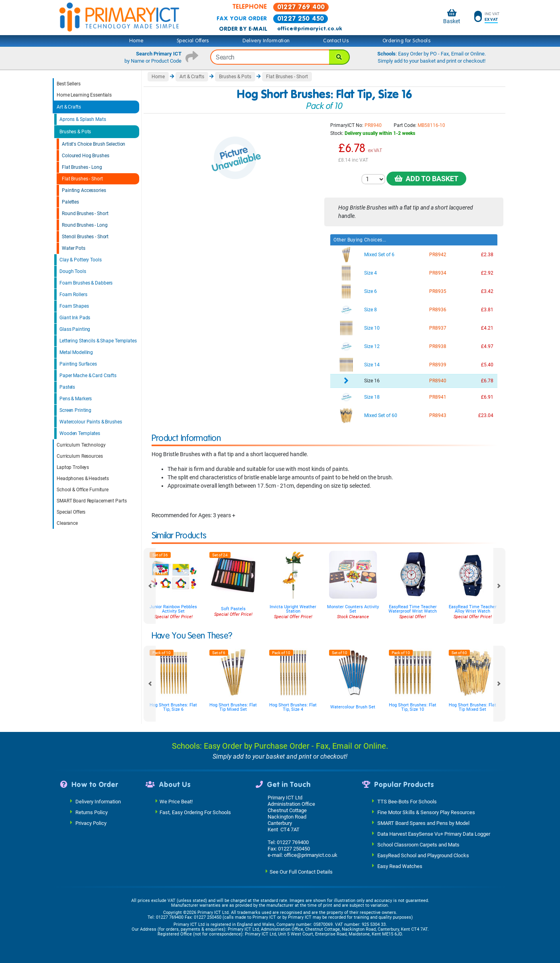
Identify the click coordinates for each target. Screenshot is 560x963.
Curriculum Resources (80, 456)
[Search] (339, 57)
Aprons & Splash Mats (83, 119)
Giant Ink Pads (75, 318)
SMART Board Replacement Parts (92, 501)
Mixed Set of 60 (381, 415)
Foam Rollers (73, 295)
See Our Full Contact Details (301, 872)
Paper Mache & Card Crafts (88, 376)
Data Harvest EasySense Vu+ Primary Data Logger (434, 834)
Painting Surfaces (78, 364)
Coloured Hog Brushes (86, 156)
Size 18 (372, 397)
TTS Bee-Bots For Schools (407, 802)
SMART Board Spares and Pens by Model (423, 823)
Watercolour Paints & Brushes (91, 422)
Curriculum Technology (81, 445)
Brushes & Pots (75, 132)
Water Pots (74, 248)
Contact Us (336, 41)
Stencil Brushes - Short (85, 237)
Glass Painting (75, 329)
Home (136, 41)
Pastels (67, 387)
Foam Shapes (74, 306)
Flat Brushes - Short (82, 179)
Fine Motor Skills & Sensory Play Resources (426, 812)
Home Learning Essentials (84, 95)
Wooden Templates (80, 433)
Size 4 (371, 273)
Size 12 (372, 346)
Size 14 (372, 365)
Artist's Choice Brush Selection (94, 144)
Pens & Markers (76, 399)
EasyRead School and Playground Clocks (423, 855)
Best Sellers (69, 84)
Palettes (70, 202)
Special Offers (193, 41)
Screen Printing (75, 410)
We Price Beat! (176, 802)
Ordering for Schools (407, 41)
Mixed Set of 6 (379, 255)
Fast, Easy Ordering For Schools (195, 812)
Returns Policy (92, 812)
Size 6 (371, 291)
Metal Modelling (76, 352)
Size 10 (372, 328)
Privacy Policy (91, 823)
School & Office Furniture (83, 490)
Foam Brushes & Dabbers (86, 283)
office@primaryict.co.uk (310, 29)
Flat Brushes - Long (82, 167)
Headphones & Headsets (83, 479)
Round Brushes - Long (85, 225)
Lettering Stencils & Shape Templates (98, 341)
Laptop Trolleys (73, 467)
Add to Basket (426, 179)
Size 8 (371, 310)
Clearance (67, 523)
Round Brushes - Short (85, 214)
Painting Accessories (84, 190)
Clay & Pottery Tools (81, 260)
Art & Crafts (69, 107)
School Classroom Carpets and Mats (418, 845)
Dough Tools (73, 271)
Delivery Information (266, 41)
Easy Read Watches (400, 866)
